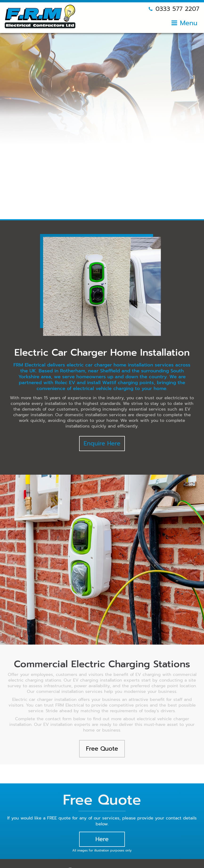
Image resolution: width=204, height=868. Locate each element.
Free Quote (102, 749)
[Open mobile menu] (184, 25)
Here (102, 839)
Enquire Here (102, 444)
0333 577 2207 (177, 9)
